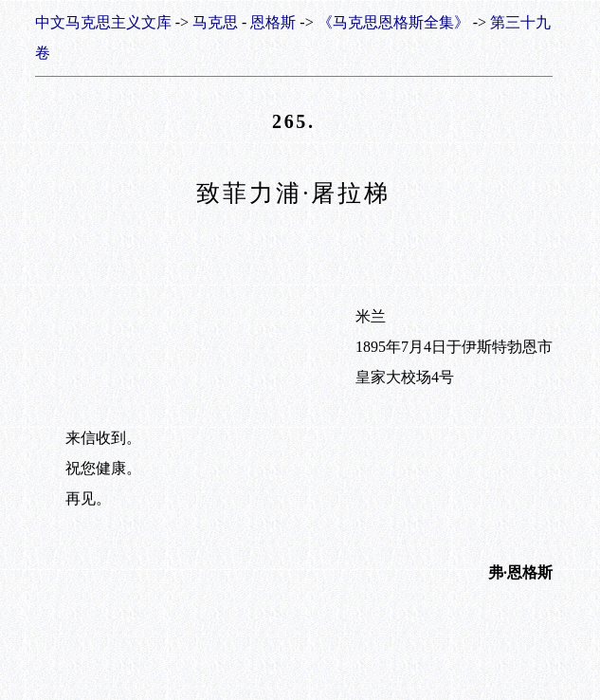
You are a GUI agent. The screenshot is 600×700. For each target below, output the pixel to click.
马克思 (215, 22)
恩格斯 (273, 22)
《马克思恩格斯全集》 (393, 22)
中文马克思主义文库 (103, 22)
